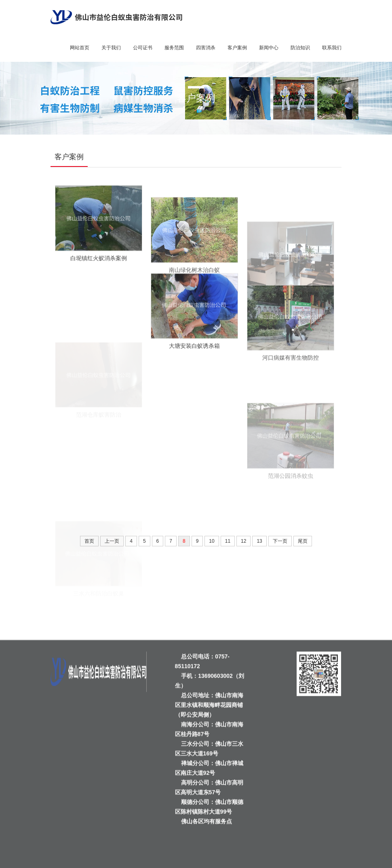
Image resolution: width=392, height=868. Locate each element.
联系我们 (332, 48)
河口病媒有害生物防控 (291, 372)
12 (243, 541)
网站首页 (80, 48)
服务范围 (174, 48)
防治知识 (300, 48)
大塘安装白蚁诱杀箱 (194, 352)
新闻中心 (269, 48)
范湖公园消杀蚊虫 (291, 498)
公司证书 (143, 48)
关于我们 (111, 48)
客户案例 (237, 48)
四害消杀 (206, 48)
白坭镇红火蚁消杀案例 (99, 265)
